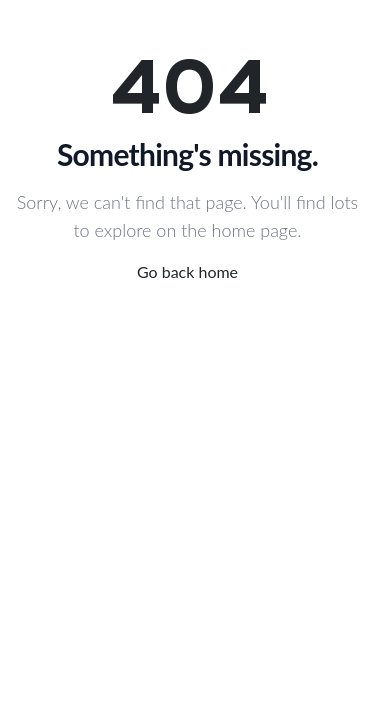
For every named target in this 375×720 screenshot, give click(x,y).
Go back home (187, 271)
